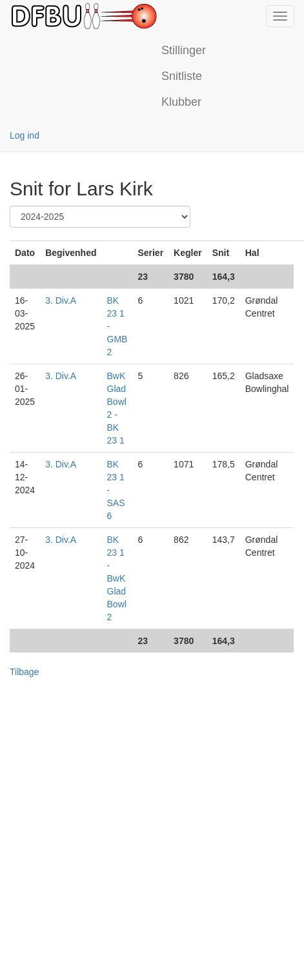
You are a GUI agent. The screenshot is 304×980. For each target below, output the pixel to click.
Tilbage (24, 672)
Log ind (25, 135)
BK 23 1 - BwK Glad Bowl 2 (117, 578)
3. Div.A (61, 300)
